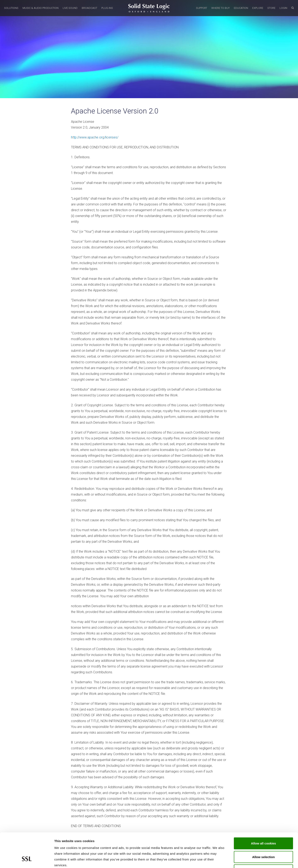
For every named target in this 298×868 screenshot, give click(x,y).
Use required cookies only (264, 841)
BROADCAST (90, 8)
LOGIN (283, 8)
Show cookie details (221, 860)
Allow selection (263, 827)
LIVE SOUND (70, 8)
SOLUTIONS (11, 8)
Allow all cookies (264, 814)
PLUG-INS (107, 8)
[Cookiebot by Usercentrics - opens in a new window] (27, 860)
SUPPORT (202, 8)
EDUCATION (241, 8)
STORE (271, 8)
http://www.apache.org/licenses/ (95, 137)
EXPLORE (258, 8)
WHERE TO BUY (220, 8)
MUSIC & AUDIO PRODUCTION (41, 8)
